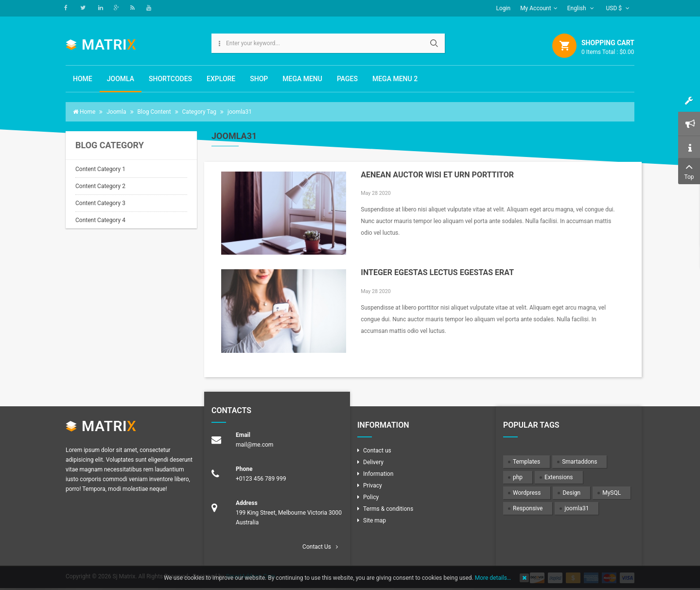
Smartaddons (579, 462)
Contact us (377, 451)
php (518, 477)
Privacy (373, 486)
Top (689, 170)
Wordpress (527, 493)
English (581, 8)
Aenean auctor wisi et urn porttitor (437, 175)
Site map (375, 521)
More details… (493, 578)
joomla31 (577, 508)
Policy (371, 497)
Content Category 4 (100, 220)
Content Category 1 (100, 169)
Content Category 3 (100, 203)
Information (378, 474)
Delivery (373, 462)
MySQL (612, 493)
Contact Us (317, 547)
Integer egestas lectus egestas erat (437, 272)
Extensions (559, 477)
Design (571, 493)
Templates (526, 462)
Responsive (528, 508)
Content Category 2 (100, 186)
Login (504, 8)
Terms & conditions (388, 509)
